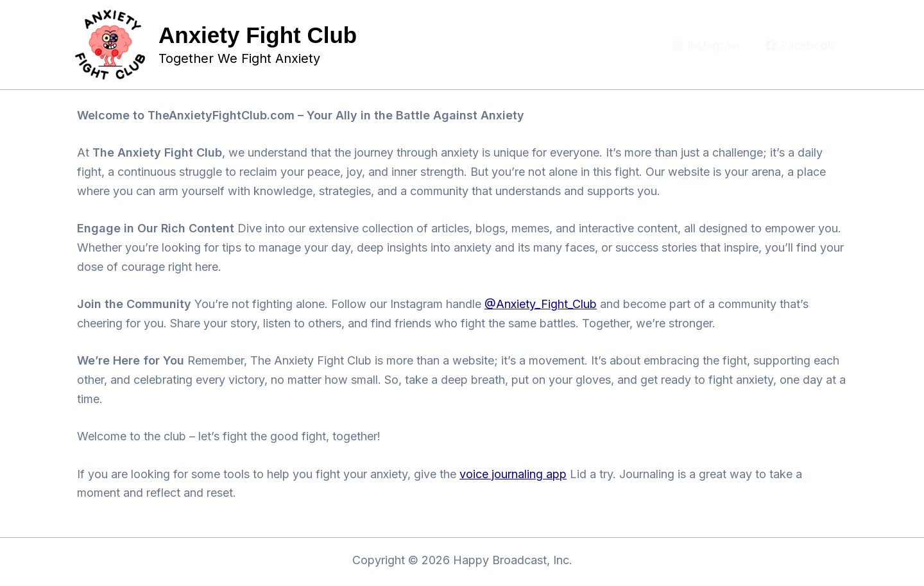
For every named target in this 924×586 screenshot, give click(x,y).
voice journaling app (513, 474)
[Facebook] (800, 46)
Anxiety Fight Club (258, 35)
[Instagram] (706, 46)
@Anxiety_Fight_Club (541, 304)
